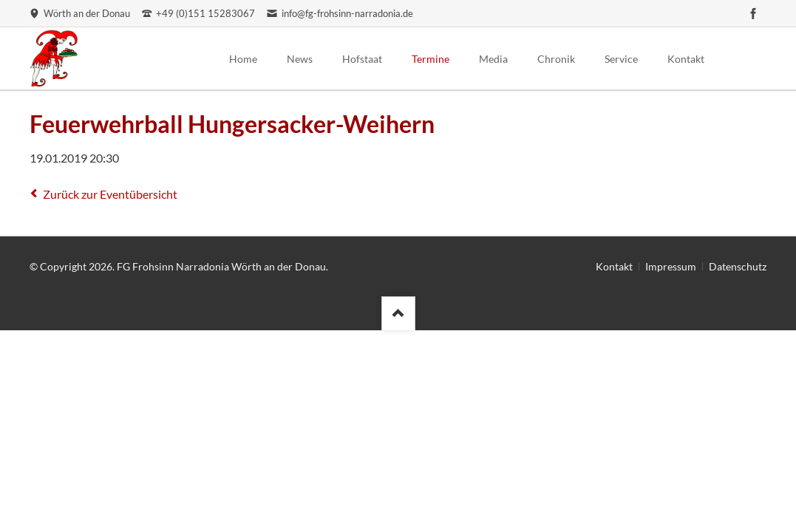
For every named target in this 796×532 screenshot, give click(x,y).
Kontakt (614, 266)
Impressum (671, 266)
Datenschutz (738, 266)
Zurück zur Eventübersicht (110, 194)
